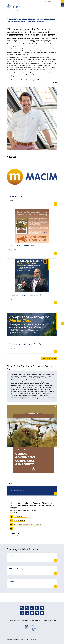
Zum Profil (54, 83)
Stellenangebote (44, 621)
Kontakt (11, 621)
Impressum (17, 621)
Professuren (20, 17)
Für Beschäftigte (47, 1)
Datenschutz (25, 621)
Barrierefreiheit (34, 621)
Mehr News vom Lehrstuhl (49, 358)
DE (53, 1)
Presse (51, 621)
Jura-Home (10, 17)
